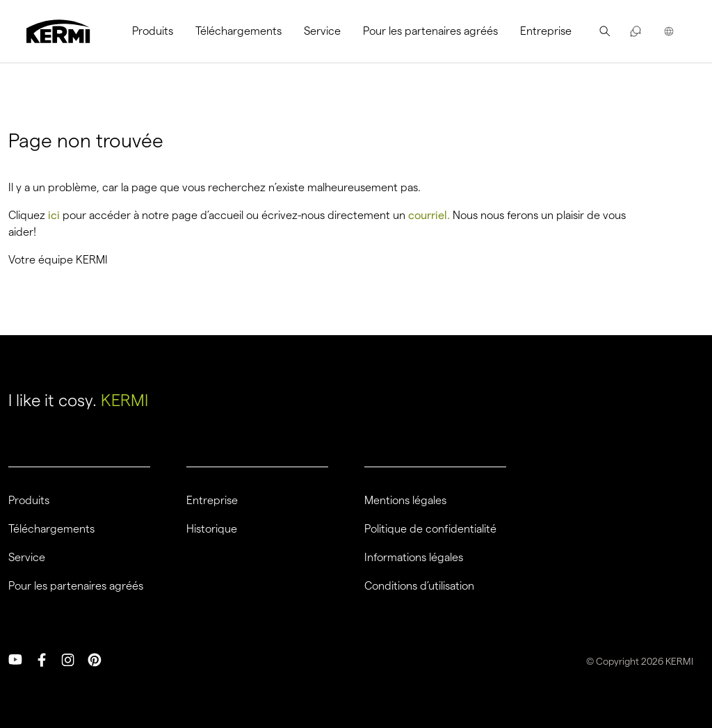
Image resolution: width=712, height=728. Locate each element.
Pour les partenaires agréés (430, 31)
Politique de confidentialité (430, 529)
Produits (153, 31)
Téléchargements (238, 31)
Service (322, 31)
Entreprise (546, 31)
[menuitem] (158, 31)
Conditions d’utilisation (419, 586)
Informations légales (414, 558)
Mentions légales (405, 501)
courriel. (429, 215)
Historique (212, 529)
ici (54, 215)
